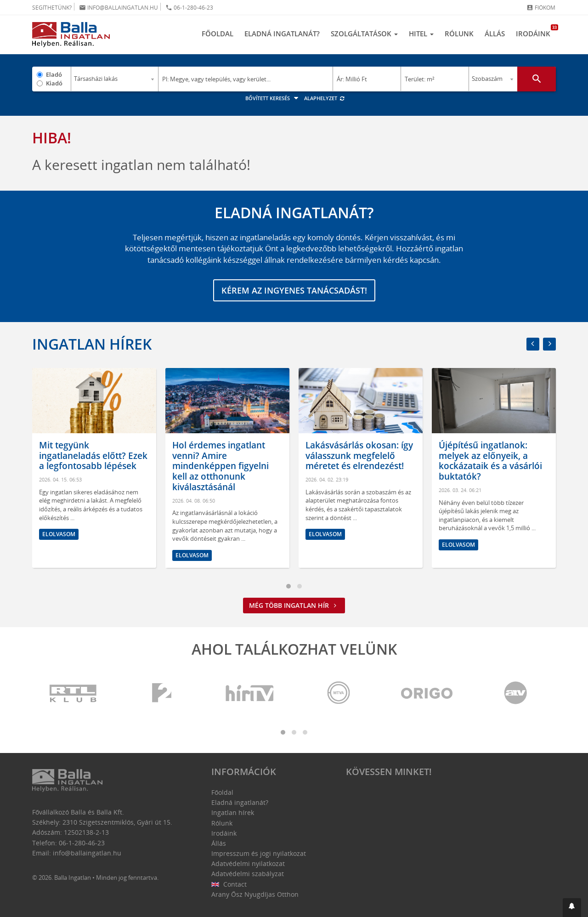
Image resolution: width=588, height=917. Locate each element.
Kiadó (54, 83)
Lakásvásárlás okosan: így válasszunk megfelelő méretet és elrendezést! (359, 456)
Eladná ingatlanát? (282, 34)
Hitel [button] (421, 34)
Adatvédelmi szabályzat (248, 874)
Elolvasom (59, 534)
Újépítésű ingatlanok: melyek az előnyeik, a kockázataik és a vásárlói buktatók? (490, 461)
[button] (572, 908)
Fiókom (541, 8)
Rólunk (459, 34)
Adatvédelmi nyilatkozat (248, 863)
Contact (229, 884)
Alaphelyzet (325, 98)
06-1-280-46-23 (189, 8)
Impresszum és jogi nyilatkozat (259, 853)
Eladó (54, 74)
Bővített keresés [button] (273, 98)
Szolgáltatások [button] (364, 34)
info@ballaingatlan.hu (119, 8)
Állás (495, 34)
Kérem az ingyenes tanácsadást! (294, 290)
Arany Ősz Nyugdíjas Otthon (255, 894)
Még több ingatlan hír (294, 605)
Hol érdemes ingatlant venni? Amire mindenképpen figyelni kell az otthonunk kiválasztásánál (220, 466)
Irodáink (536, 31)
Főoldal (218, 34)
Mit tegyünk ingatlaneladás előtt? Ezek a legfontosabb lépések (93, 456)
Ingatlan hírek (92, 344)
